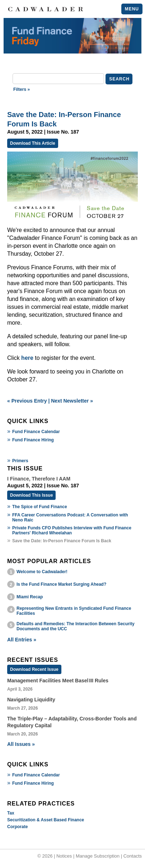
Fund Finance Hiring (33, 440)
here (27, 358)
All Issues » (21, 744)
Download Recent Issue (34, 669)
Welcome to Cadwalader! (42, 572)
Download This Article (33, 143)
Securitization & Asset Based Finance (46, 820)
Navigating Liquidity (31, 700)
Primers (20, 461)
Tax (11, 813)
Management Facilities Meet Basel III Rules (58, 681)
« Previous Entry (27, 401)
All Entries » (22, 640)
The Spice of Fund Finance (40, 507)
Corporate (17, 827)
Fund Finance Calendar (36, 432)
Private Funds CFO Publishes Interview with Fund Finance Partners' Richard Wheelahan (72, 530)
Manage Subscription (98, 856)
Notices (64, 856)
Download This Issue (31, 495)
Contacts (133, 856)
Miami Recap (30, 597)
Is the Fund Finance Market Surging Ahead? (61, 584)
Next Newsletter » (72, 401)
